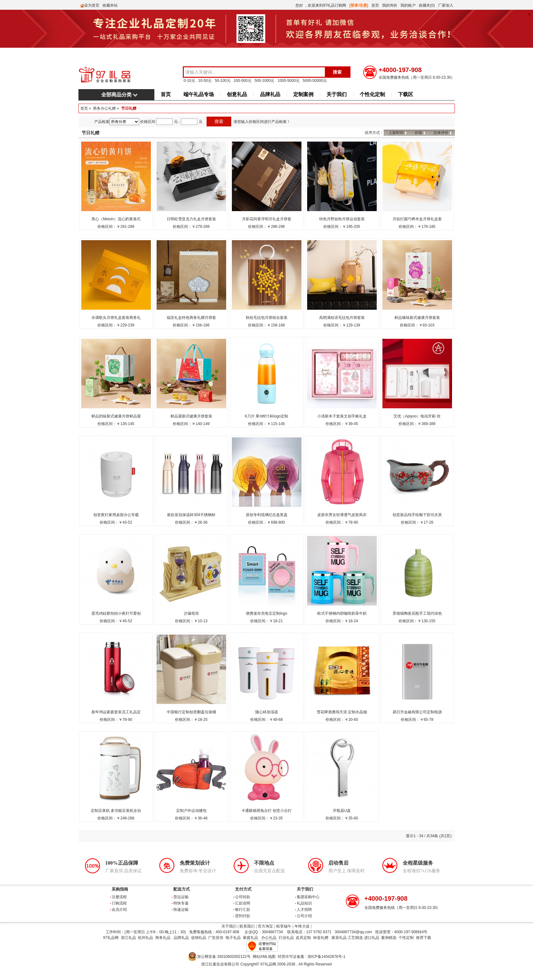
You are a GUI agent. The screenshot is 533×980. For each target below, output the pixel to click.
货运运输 (181, 897)
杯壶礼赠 (321, 938)
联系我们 (247, 926)
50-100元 (223, 81)
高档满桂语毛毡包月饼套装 (342, 318)
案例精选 (389, 938)
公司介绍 (304, 916)
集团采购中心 (308, 897)
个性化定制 (372, 94)
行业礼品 (286, 938)
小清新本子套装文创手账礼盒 (342, 416)
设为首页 (92, 5)
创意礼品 (237, 94)
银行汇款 (243, 910)
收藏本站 (110, 5)
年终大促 (302, 926)
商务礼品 (163, 938)
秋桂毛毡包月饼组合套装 (267, 318)
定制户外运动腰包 (191, 811)
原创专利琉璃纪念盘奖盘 (267, 515)
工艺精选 (355, 938)
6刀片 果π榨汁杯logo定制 (266, 416)
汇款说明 (243, 903)
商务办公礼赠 (104, 108)
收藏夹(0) (427, 5)
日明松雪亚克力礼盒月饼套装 (191, 219)
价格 (418, 133)
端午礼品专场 (199, 94)
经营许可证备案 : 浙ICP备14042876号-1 (312, 957)
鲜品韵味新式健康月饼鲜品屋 (116, 416)
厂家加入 (446, 5)
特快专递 (181, 903)
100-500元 (243, 81)
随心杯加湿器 (267, 712)
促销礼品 (199, 938)
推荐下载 (424, 938)
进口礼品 (372, 938)
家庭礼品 (251, 938)
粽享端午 (284, 926)
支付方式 (243, 889)
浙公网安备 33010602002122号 (224, 957)
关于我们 (337, 94)
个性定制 (406, 938)
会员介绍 (119, 910)
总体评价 (441, 133)
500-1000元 (265, 81)
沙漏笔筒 (191, 613)
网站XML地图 (264, 957)
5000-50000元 (315, 81)
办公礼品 (269, 938)
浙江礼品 (128, 938)
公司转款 (243, 897)
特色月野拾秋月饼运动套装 (342, 219)
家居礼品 (339, 938)
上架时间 (396, 133)
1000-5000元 (288, 81)
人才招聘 (304, 910)
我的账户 (408, 5)
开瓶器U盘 (342, 811)
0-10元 (189, 81)
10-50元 (205, 81)
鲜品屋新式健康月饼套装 (191, 416)
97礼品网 (111, 938)
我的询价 (390, 5)
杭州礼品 (146, 938)
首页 (375, 5)
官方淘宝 (265, 926)
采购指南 (120, 889)
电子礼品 (233, 938)
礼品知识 (304, 903)
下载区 (406, 94)
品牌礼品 (270, 94)
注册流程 (119, 897)
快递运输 (181, 910)
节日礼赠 (129, 108)
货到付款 (243, 916)
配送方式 (182, 889)
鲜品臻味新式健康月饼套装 (417, 318)
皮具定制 (303, 938)
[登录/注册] (359, 5)
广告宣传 (216, 938)
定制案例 (303, 94)
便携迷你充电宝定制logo (266, 613)
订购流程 (119, 903)
